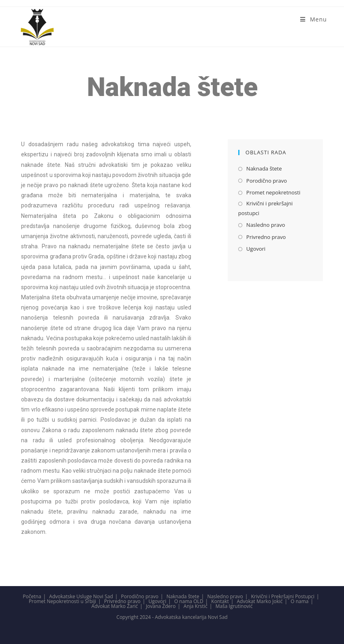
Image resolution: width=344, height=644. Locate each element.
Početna (32, 596)
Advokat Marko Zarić (115, 606)
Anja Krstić (196, 606)
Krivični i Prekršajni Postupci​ (283, 596)
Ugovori (256, 249)
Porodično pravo (267, 181)
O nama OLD (189, 601)
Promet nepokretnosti (273, 192)
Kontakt (220, 601)
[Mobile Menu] (313, 19)
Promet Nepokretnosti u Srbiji (62, 601)
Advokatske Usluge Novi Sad (81, 596)
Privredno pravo (266, 237)
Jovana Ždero (161, 606)
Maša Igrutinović (234, 606)
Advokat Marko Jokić (260, 601)
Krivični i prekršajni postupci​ (266, 208)
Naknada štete (264, 168)
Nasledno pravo (266, 225)
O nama (299, 601)
